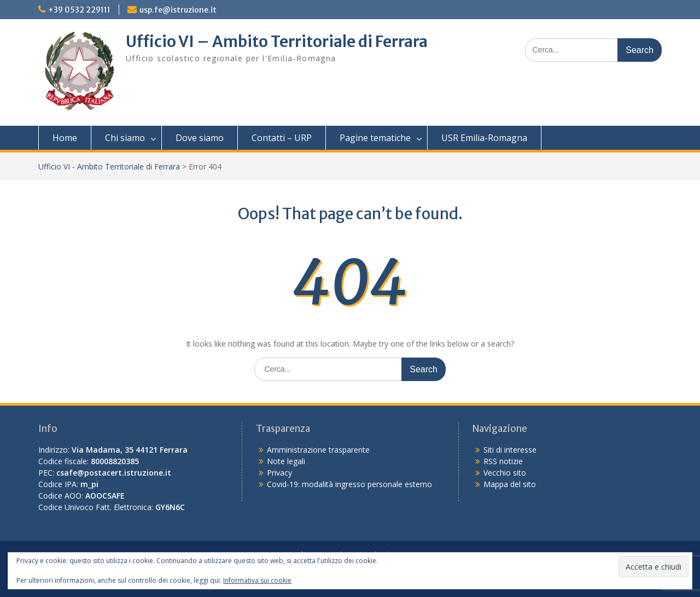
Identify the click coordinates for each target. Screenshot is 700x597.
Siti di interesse (510, 450)
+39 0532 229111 (79, 10)
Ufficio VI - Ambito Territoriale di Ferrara (109, 166)
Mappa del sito (510, 484)
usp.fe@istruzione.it (178, 10)
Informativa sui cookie (257, 580)
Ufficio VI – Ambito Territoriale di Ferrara (277, 42)
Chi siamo (125, 138)
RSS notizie (503, 461)
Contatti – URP (282, 138)
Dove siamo (200, 138)
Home (65, 138)
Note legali (286, 461)
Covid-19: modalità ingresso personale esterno (349, 484)
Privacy (279, 473)
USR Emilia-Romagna (484, 138)
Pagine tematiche (375, 138)
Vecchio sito (505, 473)
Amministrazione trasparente (318, 450)
